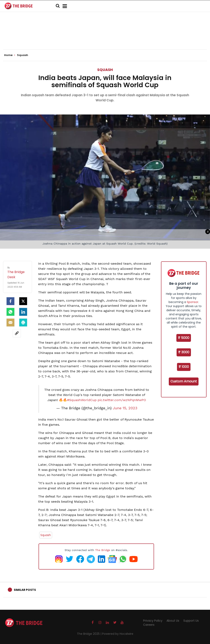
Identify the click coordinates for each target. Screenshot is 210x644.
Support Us (191, 621)
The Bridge (103, 550)
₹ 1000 (184, 367)
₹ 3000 (184, 352)
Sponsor (193, 302)
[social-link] (17, 333)
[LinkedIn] (23, 312)
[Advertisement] (105, 37)
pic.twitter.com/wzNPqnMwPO (122, 400)
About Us (173, 621)
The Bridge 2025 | (90, 634)
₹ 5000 (184, 338)
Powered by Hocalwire (118, 634)
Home (10, 55)
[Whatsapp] (10, 312)
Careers (149, 625)
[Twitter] (23, 301)
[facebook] (10, 301)
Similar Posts (25, 590)
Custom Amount (184, 381)
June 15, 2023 (125, 408)
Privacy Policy (153, 621)
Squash (105, 70)
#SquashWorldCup (82, 400)
